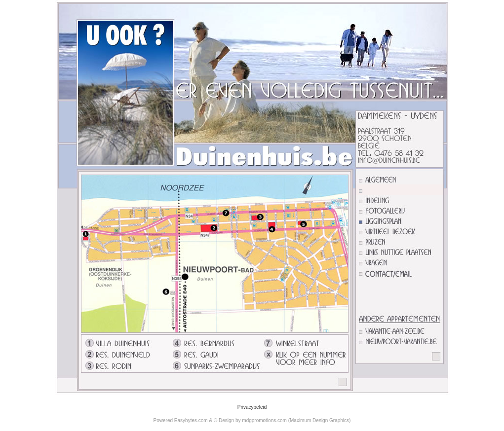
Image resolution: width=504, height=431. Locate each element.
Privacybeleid (252, 407)
